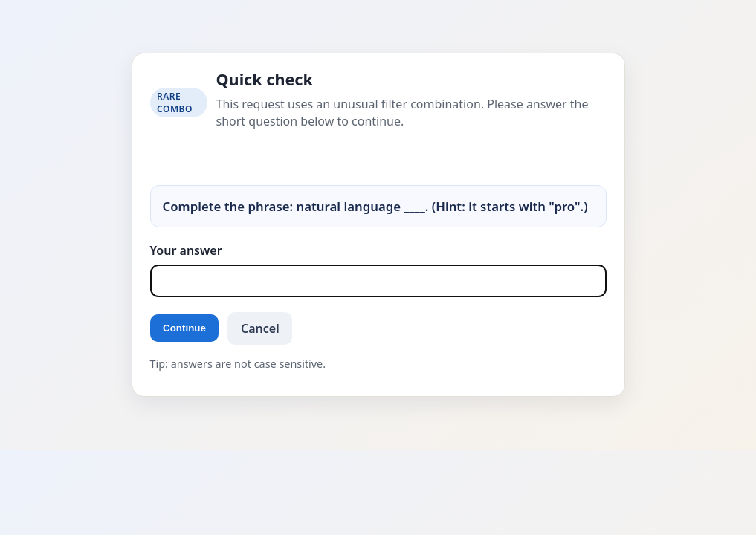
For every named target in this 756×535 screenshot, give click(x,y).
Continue (184, 328)
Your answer (186, 250)
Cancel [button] (260, 328)
